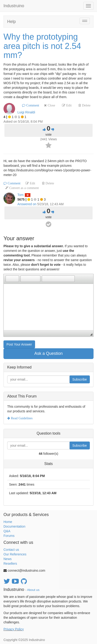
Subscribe (80, 379)
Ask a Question (48, 353)
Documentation (14, 526)
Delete (86, 105)
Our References (15, 554)
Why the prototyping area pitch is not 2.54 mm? (42, 46)
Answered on (27, 204)
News (8, 559)
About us (33, 590)
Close (51, 105)
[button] (9, 279)
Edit (68, 105)
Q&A (7, 531)
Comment (32, 105)
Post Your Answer (19, 344)
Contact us (11, 550)
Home (8, 522)
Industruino (14, 6)
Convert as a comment (24, 188)
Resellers (10, 564)
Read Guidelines (21, 418)
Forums (9, 536)
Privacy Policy (14, 629)
